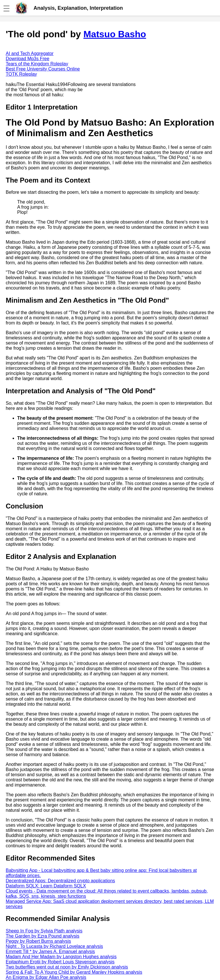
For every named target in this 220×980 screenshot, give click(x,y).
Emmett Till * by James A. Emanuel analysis (50, 951)
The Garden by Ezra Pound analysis (43, 936)
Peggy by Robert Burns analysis (38, 941)
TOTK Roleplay (21, 74)
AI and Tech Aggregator (30, 53)
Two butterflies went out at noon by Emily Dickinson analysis (67, 967)
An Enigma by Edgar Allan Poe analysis (46, 977)
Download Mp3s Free (27, 59)
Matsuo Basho (115, 34)
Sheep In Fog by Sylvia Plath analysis (44, 931)
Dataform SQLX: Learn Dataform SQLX (46, 886)
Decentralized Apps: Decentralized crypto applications (60, 881)
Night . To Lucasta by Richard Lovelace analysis (54, 946)
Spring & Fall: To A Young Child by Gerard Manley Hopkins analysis (74, 972)
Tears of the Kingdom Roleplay (37, 64)
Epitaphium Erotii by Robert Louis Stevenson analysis (60, 962)
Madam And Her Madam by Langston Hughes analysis (61, 957)
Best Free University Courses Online (43, 69)
